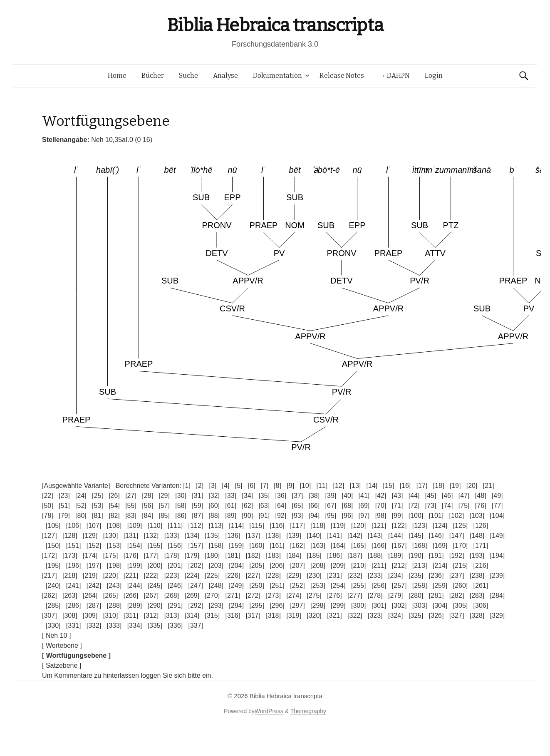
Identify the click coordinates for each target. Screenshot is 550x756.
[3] (213, 486)
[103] (477, 516)
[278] (375, 596)
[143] (375, 536)
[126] (481, 526)
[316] (233, 615)
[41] (364, 496)
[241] (74, 586)
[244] (135, 586)
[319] (294, 615)
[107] (94, 526)
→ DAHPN (394, 76)
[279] (396, 596)
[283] (477, 596)
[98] (381, 516)
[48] (481, 496)
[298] (318, 606)
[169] (440, 546)
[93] (297, 516)
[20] (472, 486)
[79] (64, 516)
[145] (416, 536)
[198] (114, 566)
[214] (440, 566)
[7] (265, 486)
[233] (375, 576)
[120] (359, 526)
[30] (181, 496)
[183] (273, 556)
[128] (70, 536)
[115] (257, 526)
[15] (389, 486)
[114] (236, 526)
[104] (497, 516)
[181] (233, 556)
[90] (247, 516)
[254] (338, 586)
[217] (50, 576)
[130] (111, 536)
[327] (457, 615)
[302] (399, 606)
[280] (416, 596)
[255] (359, 586)
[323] (375, 615)
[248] (216, 586)
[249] (236, 586)
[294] (236, 606)
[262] (50, 596)
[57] (164, 506)
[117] (297, 526)
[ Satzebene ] (62, 665)
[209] (338, 566)
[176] (131, 556)
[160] (257, 546)
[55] (131, 506)
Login (434, 76)
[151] (74, 546)
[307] (50, 615)
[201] (176, 566)
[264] (90, 596)
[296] (277, 606)
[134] (192, 536)
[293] (216, 606)
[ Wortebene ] (62, 645)
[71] (398, 506)
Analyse (225, 76)
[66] (314, 506)
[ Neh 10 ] (56, 635)
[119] (338, 526)
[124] (440, 526)
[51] (64, 506)
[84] (147, 516)
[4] (226, 486)
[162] (297, 546)
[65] (297, 506)
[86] (181, 516)
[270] (213, 596)
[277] (355, 596)
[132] (151, 536)
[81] (98, 516)
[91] (264, 516)
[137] (253, 536)
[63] (264, 506)
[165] (359, 546)
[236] (436, 576)
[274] (294, 596)
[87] (197, 516)
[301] (379, 606)
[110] (155, 526)
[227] (253, 576)
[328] (477, 615)
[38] (314, 496)
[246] (176, 586)
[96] (348, 516)
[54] (114, 506)
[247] (196, 586)
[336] (176, 625)
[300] (359, 606)
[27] (131, 496)
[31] (197, 496)
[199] (135, 566)
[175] (111, 556)
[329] (498, 615)
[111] (176, 526)
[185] (314, 556)
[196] (74, 566)
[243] (114, 586)
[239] (498, 576)
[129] (90, 536)
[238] (477, 576)
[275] (314, 596)
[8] (277, 486)
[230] (314, 576)
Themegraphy (308, 711)
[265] (111, 596)
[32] (214, 496)
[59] (197, 506)
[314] (192, 615)
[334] (135, 625)
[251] (277, 586)
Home (117, 76)
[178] (172, 556)
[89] (231, 516)
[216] (481, 566)
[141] (334, 536)
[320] (314, 615)
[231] (334, 576)
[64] (281, 506)
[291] (176, 606)
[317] (253, 615)
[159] (236, 546)
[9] (290, 486)
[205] (257, 566)
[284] (498, 596)
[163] (318, 546)
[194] (498, 556)
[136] (233, 536)
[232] (355, 576)
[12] (339, 486)
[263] (70, 596)
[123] (420, 526)
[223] (172, 576)
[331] (74, 625)
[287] (94, 606)
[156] (176, 546)
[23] (64, 496)
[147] (457, 536)
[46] (447, 496)
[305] (461, 606)
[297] (297, 606)
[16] (405, 486)
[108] (114, 526)
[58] (181, 506)
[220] (111, 576)
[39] (331, 496)
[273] (273, 596)
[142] (355, 536)
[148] (477, 536)
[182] (253, 556)
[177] (151, 556)
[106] (74, 526)
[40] (348, 496)
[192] (457, 556)
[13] (356, 486)
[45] (431, 496)
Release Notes (342, 76)
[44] (414, 496)
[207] (297, 566)
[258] (420, 586)
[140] (314, 536)
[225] (213, 576)
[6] (252, 486)
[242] (94, 586)
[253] (318, 586)
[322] (355, 615)
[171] (481, 546)
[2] (200, 486)
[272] (253, 596)
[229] (294, 576)
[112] (196, 526)
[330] (53, 625)
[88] (214, 516)
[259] (440, 586)
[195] (53, 566)
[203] (216, 566)
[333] (114, 625)
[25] (98, 496)
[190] (416, 556)
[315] (213, 615)
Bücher (153, 76)
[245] (155, 586)
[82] (114, 516)
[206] (277, 566)
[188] (375, 556)
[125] (461, 526)
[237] (457, 576)
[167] (399, 546)
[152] (94, 546)
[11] (322, 486)
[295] (257, 606)
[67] (331, 506)
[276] (334, 596)
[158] (216, 546)
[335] (155, 625)
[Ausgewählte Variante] (76, 486)
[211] (379, 566)
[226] (233, 576)
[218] (70, 576)
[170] (461, 546)
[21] (489, 486)
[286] (74, 606)
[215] (461, 566)
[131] (131, 536)
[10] (305, 486)
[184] (294, 556)
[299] (338, 606)
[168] (420, 546)
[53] (98, 506)
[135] (213, 536)
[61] (231, 506)
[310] (111, 615)
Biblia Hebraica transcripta (275, 25)
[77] (497, 506)
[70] (381, 506)
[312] (151, 615)
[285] (53, 606)
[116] (277, 526)
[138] (273, 536)
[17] (422, 486)
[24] (81, 496)
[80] (81, 516)
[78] (48, 516)
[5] (239, 486)
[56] (147, 506)
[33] (231, 496)
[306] (481, 606)
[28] (147, 496)
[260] (461, 586)
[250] (257, 586)
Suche (188, 76)
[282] (457, 596)
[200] (155, 566)
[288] (114, 606)
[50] (48, 506)
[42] (381, 496)
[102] (457, 516)
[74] (447, 506)
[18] (439, 486)
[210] (359, 566)
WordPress (269, 711)
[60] (214, 506)
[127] (50, 536)
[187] (355, 556)
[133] (172, 536)
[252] (297, 586)
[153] (114, 546)
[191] (436, 556)
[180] (213, 556)
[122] (399, 526)
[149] (498, 536)
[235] (416, 576)
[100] (416, 516)
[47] (464, 496)
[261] (481, 586)
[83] (131, 516)
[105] (53, 526)
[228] (273, 576)
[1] (187, 486)
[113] (216, 526)
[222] (151, 576)
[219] (90, 576)
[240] (53, 586)
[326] (436, 615)
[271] (233, 596)
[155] (155, 546)
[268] (172, 596)
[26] (114, 496)
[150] (53, 546)
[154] (135, 546)
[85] (164, 516)
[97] (364, 516)
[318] (273, 615)
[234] (396, 576)
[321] (334, 615)
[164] (338, 546)
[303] (420, 606)
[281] (436, 596)
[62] (247, 506)
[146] (436, 536)
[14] (372, 486)
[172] (50, 556)
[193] (477, 556)
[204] (236, 566)
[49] (497, 496)
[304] (440, 606)
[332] (94, 625)
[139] (294, 536)
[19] (455, 486)
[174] (90, 556)
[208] (318, 566)
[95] (331, 516)
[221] (131, 576)
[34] (247, 496)
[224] (192, 576)
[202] (196, 566)
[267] (151, 596)
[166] (379, 546)
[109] (135, 526)
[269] (192, 596)
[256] (379, 586)
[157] (196, 546)
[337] (196, 625)
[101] (436, 516)
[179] (192, 556)
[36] (281, 496)
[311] (131, 615)
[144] (396, 536)
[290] (155, 606)
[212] (399, 566)
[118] (318, 526)
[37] (297, 496)
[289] (135, 606)
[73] (431, 506)
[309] (90, 615)
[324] (396, 615)
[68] (348, 506)
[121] (379, 526)
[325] (416, 615)
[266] (131, 596)
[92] (281, 516)
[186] (334, 556)
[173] (70, 556)
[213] (420, 566)
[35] (264, 496)
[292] (196, 606)
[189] (396, 556)
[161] (277, 546)
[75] (464, 506)
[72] (414, 506)
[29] (164, 496)
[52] (81, 506)
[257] (399, 586)
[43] (398, 496)
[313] (172, 615)
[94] (314, 516)
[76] (481, 506)
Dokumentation (277, 76)
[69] (364, 506)
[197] (94, 566)
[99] (398, 516)
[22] (48, 496)
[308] (70, 615)
